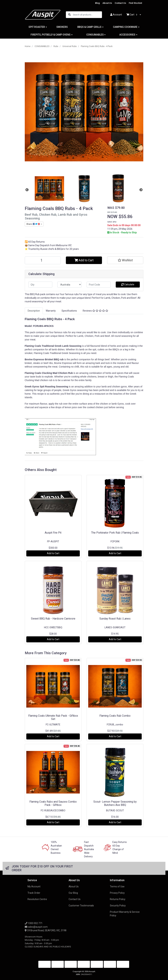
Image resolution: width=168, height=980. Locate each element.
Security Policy (118, 906)
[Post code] (99, 285)
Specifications (69, 311)
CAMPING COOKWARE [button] (125, 27)
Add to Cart (84, 260)
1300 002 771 (34, 923)
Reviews (95, 311)
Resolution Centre (37, 899)
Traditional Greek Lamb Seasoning (62, 346)
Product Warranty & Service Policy (125, 914)
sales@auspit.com (36, 927)
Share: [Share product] (33, 224)
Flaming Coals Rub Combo (115, 716)
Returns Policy (118, 899)
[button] (125, 260)
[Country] (69, 285)
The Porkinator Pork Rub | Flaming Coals (115, 533)
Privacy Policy (117, 893)
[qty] (40, 285)
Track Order (34, 893)
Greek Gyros (32, 387)
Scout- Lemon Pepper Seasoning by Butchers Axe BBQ (115, 803)
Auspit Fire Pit (53, 533)
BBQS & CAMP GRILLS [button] (89, 27)
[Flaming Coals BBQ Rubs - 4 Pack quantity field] (43, 260)
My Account (34, 886)
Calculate (128, 284)
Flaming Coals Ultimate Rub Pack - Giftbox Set (53, 717)
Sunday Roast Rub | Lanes (115, 619)
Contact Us (120, 3)
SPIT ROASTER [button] (37, 27)
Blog (97, 3)
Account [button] (116, 15)
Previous (27, 190)
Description (34, 311)
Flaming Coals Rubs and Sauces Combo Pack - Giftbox (53, 803)
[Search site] (69, 15)
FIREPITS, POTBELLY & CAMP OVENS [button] (51, 35)
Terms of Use (117, 886)
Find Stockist (135, 3)
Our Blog (73, 893)
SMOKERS (62, 27)
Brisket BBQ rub (54, 359)
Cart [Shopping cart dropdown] (133, 15)
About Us (107, 3)
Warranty (51, 311)
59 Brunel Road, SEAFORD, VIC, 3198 (46, 930)
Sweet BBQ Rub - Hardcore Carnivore (53, 619)
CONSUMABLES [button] (95, 35)
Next (141, 190)
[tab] (34, 311)
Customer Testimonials (81, 906)
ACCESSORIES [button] (127, 35)
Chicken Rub (66, 373)
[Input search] (87, 15)
